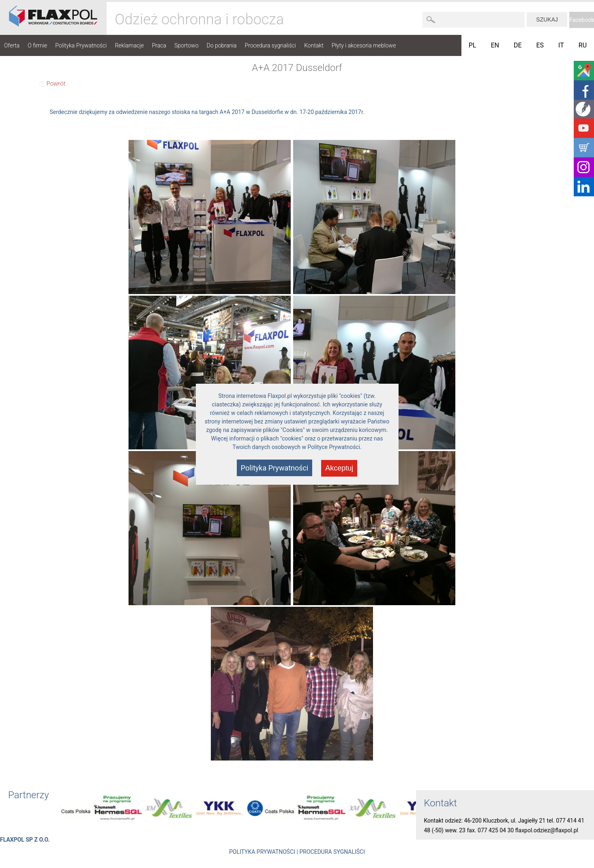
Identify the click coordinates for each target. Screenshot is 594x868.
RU (583, 45)
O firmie (37, 45)
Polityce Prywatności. (335, 447)
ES (540, 45)
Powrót (56, 84)
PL (473, 45)
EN (495, 45)
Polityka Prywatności (81, 45)
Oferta (12, 45)
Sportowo (187, 45)
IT (561, 45)
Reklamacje (129, 45)
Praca (159, 45)
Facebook (582, 20)
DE (518, 45)
